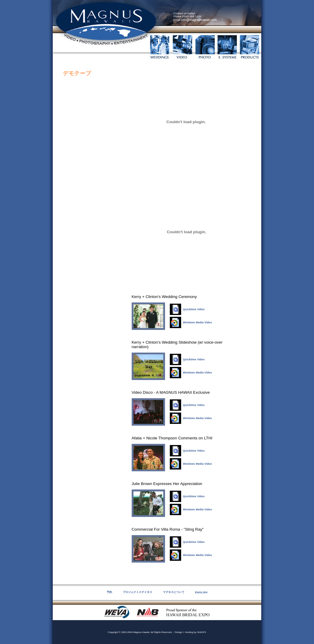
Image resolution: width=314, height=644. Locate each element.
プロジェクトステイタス (137, 592)
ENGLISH (201, 592)
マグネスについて (174, 592)
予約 (109, 592)
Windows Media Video (198, 322)
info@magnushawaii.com (199, 20)
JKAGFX (202, 632)
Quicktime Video (194, 309)
